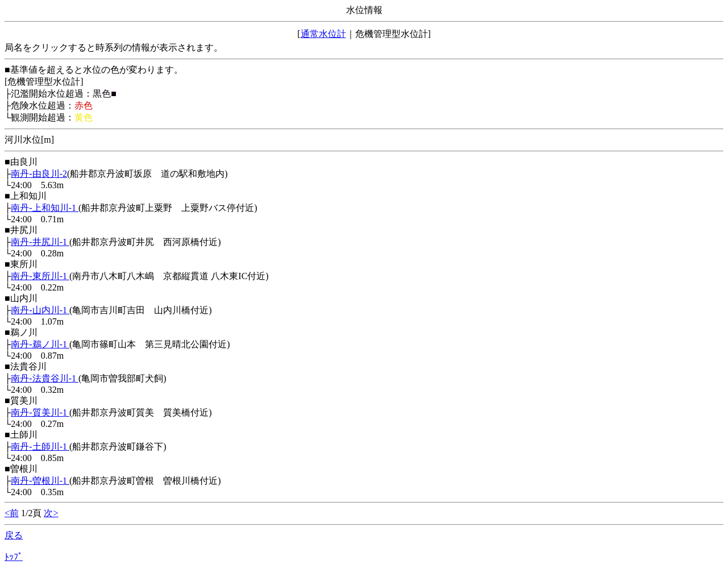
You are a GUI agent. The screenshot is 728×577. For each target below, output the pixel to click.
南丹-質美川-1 (40, 412)
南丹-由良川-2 (39, 174)
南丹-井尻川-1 (40, 242)
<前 (12, 513)
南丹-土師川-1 (40, 447)
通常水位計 (323, 34)
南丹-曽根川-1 (40, 481)
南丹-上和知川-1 (45, 208)
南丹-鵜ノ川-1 (40, 344)
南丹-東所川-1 (40, 276)
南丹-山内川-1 (40, 310)
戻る (14, 535)
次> (51, 513)
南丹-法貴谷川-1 (45, 378)
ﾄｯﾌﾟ (14, 557)
